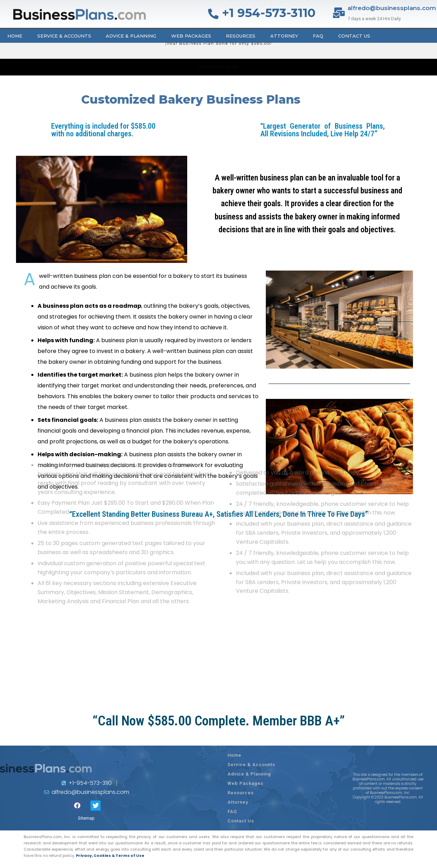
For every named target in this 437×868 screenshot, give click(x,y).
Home (15, 36)
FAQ (318, 36)
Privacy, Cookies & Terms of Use (110, 855)
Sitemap (86, 818)
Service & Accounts (64, 36)
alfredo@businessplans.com (392, 8)
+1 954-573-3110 (269, 13)
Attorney (284, 36)
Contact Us (354, 36)
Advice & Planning (131, 36)
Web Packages (191, 36)
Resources (241, 36)
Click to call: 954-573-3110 (218, 67)
